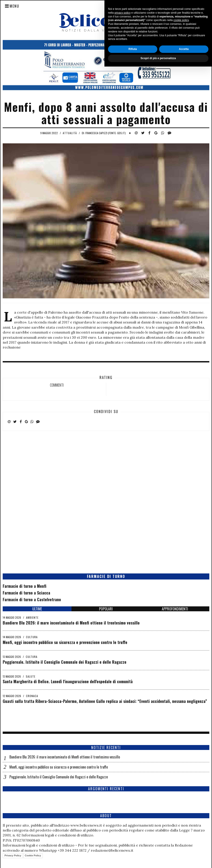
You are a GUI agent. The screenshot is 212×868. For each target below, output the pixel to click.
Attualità (70, 133)
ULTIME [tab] (37, 609)
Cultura (32, 637)
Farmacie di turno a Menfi (25, 586)
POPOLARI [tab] (106, 609)
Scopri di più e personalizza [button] (158, 860)
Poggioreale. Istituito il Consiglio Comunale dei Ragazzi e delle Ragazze (65, 662)
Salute (31, 676)
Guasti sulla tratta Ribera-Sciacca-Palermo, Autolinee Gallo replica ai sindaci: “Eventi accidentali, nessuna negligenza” (105, 701)
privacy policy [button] (123, 814)
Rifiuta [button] (133, 851)
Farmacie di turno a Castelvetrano (32, 599)
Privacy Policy (13, 855)
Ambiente (32, 617)
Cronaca (32, 696)
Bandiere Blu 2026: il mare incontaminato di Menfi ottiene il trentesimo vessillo (71, 623)
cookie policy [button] (181, 822)
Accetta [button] (184, 851)
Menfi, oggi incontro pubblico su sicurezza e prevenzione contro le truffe (65, 642)
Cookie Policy (33, 855)
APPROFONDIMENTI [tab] (175, 609)
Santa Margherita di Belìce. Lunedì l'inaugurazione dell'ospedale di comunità (68, 681)
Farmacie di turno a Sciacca (26, 593)
